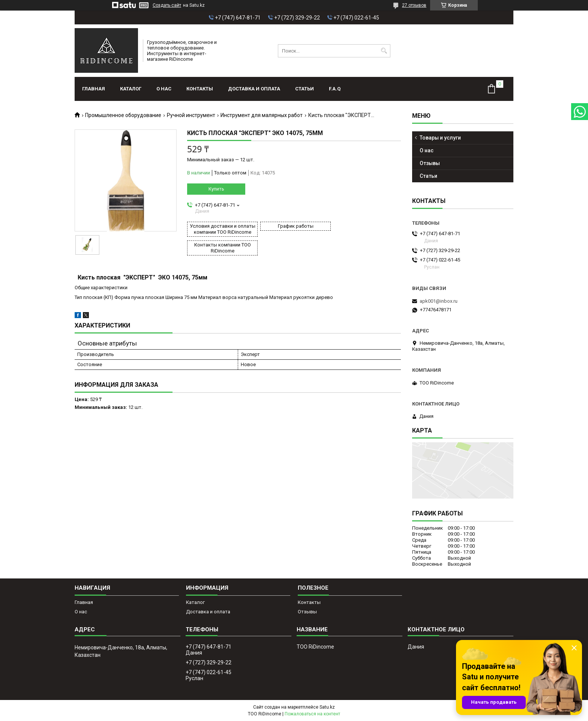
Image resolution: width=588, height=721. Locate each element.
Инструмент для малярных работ (262, 115)
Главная (94, 89)
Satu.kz (327, 707)
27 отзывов (414, 5)
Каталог (131, 89)
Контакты (200, 89)
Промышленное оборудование (123, 115)
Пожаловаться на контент (312, 714)
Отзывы (430, 163)
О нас (164, 89)
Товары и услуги (440, 138)
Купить (216, 189)
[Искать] (384, 51)
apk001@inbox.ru (439, 301)
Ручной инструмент (191, 115)
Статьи (304, 89)
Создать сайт (167, 5)
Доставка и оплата (254, 89)
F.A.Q (335, 89)
